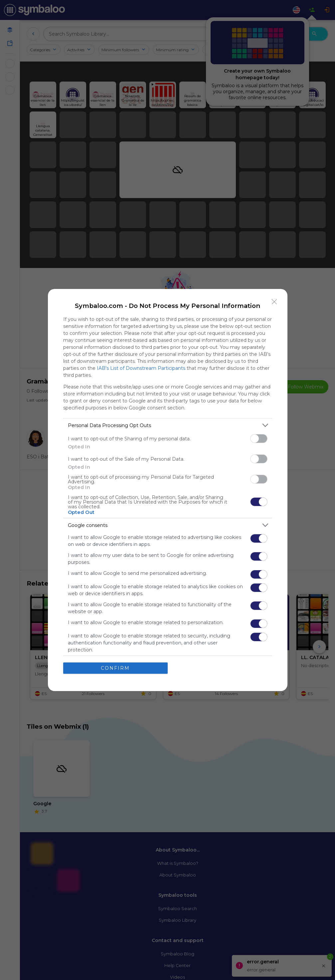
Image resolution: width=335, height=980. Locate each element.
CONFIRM (115, 668)
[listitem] (168, 425)
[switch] (259, 439)
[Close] (274, 302)
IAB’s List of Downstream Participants (141, 368)
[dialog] (168, 490)
